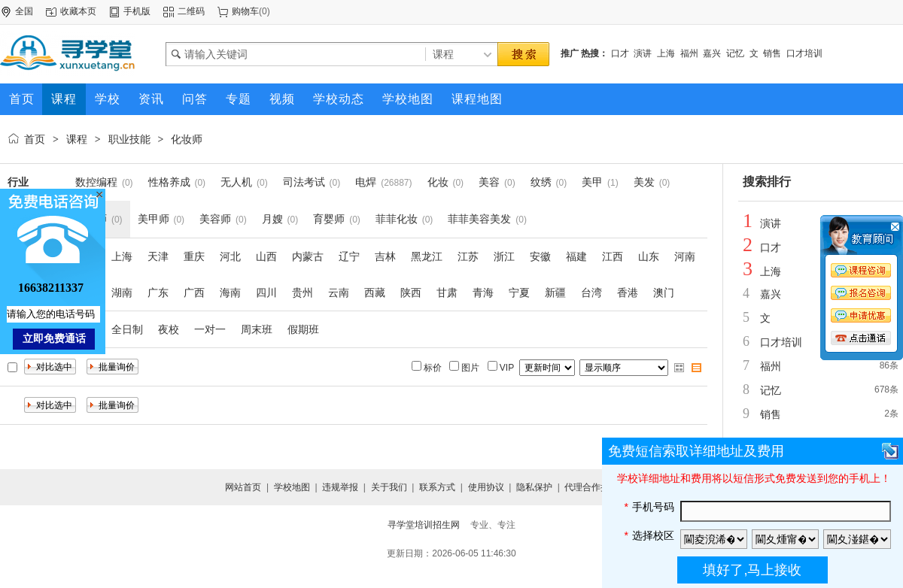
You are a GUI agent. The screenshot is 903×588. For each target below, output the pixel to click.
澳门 (664, 292)
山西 (266, 256)
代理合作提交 (591, 487)
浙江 (504, 256)
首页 (35, 139)
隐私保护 (534, 487)
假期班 (303, 329)
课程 (77, 139)
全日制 (127, 329)
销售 (772, 53)
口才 (620, 53)
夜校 (169, 329)
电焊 (366, 182)
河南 (685, 256)
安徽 (540, 256)
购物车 (245, 11)
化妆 (438, 182)
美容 (489, 182)
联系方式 (437, 487)
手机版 (137, 11)
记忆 (735, 53)
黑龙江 (427, 256)
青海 (483, 292)
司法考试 (304, 182)
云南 (339, 292)
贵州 (303, 292)
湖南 (122, 292)
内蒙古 (308, 256)
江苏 (468, 256)
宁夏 (519, 292)
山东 (649, 256)
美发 (644, 182)
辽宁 (349, 256)
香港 (628, 292)
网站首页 (243, 487)
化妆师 (187, 139)
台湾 (591, 292)
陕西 (411, 292)
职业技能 (129, 139)
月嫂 (272, 219)
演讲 (643, 53)
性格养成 (169, 182)
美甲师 (154, 219)
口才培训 (804, 53)
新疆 (555, 292)
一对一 (210, 329)
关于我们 (389, 487)
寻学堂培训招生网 (424, 525)
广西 (194, 292)
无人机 (236, 182)
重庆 (194, 256)
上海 (666, 53)
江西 (613, 256)
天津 (158, 256)
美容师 (215, 219)
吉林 (385, 256)
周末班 (257, 329)
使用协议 (486, 487)
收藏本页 (78, 11)
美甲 (592, 182)
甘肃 (447, 292)
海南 (230, 292)
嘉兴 (712, 53)
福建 (576, 256)
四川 (266, 292)
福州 (689, 53)
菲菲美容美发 (479, 219)
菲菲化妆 (397, 219)
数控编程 (96, 182)
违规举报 (340, 487)
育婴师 (329, 219)
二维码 (191, 11)
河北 (230, 256)
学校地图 (292, 487)
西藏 (375, 292)
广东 (158, 292)
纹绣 (541, 182)
